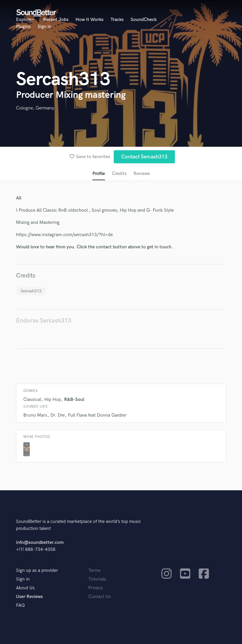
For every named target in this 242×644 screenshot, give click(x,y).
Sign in (44, 27)
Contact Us (100, 597)
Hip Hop (53, 400)
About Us (25, 588)
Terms (94, 570)
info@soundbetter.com (40, 543)
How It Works (90, 20)
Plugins (23, 27)
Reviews (142, 174)
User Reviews (29, 597)
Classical (32, 400)
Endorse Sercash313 (44, 321)
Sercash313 (31, 291)
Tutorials (97, 579)
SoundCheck (144, 20)
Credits (119, 174)
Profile (99, 174)
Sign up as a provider (37, 570)
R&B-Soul (74, 400)
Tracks (117, 20)
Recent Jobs (56, 20)
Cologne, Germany (35, 108)
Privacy (96, 588)
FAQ (20, 605)
